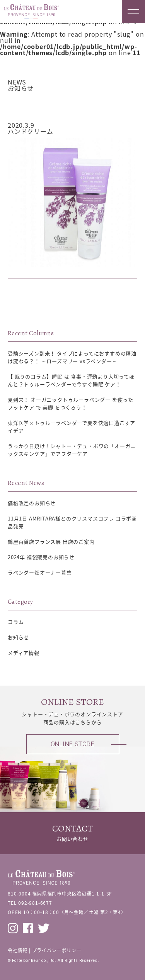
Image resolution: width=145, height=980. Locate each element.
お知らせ (33, 104)
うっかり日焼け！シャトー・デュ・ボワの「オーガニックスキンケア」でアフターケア (72, 450)
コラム (16, 622)
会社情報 (18, 950)
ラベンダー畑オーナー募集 (40, 572)
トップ (14, 104)
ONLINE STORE (73, 744)
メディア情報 (24, 653)
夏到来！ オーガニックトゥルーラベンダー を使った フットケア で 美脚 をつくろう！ (71, 403)
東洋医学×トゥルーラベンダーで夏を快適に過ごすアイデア (72, 427)
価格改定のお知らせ (32, 503)
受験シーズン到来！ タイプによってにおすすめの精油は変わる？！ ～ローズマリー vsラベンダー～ (72, 357)
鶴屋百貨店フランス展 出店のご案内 (51, 542)
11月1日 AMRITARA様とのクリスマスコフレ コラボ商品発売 (72, 522)
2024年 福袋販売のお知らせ (41, 557)
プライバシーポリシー (57, 950)
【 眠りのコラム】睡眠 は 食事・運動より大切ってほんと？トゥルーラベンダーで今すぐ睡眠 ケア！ (71, 380)
